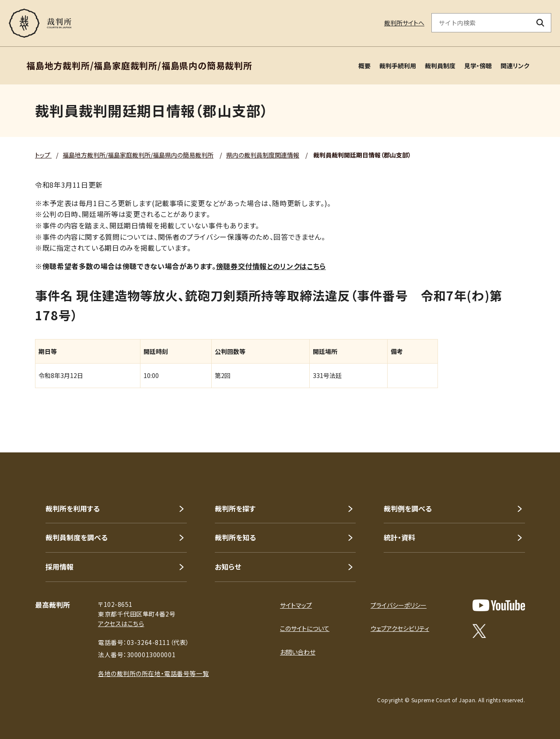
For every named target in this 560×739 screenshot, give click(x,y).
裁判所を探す (235, 508)
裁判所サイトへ (404, 23)
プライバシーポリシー (399, 605)
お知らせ (228, 567)
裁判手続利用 (398, 66)
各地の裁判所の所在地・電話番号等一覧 (153, 673)
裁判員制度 (440, 66)
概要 (364, 66)
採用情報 (59, 567)
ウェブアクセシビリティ (400, 628)
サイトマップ (296, 605)
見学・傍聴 (478, 66)
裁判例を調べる (408, 508)
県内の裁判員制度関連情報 (263, 155)
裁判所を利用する (73, 508)
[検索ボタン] (541, 23)
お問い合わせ (298, 652)
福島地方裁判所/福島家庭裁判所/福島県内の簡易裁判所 (138, 155)
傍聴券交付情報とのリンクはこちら (271, 266)
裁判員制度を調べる (77, 537)
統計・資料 (399, 537)
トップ (43, 155)
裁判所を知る (235, 537)
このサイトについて (305, 628)
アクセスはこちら (121, 623)
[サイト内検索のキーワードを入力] (481, 23)
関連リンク (515, 66)
